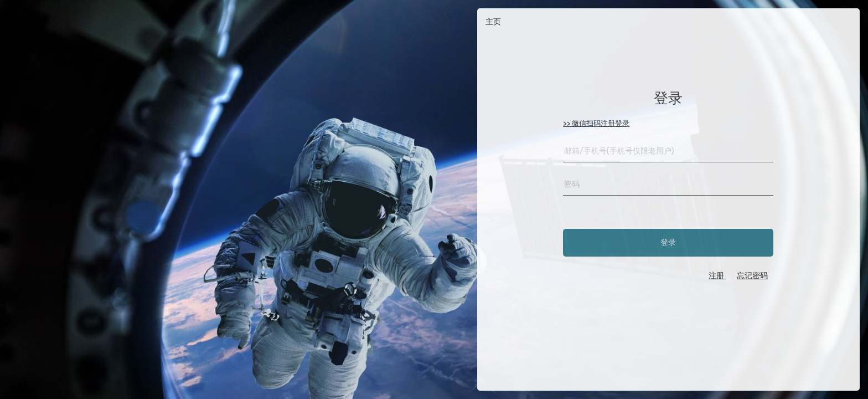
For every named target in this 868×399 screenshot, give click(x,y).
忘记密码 (752, 276)
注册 (717, 276)
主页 (493, 22)
